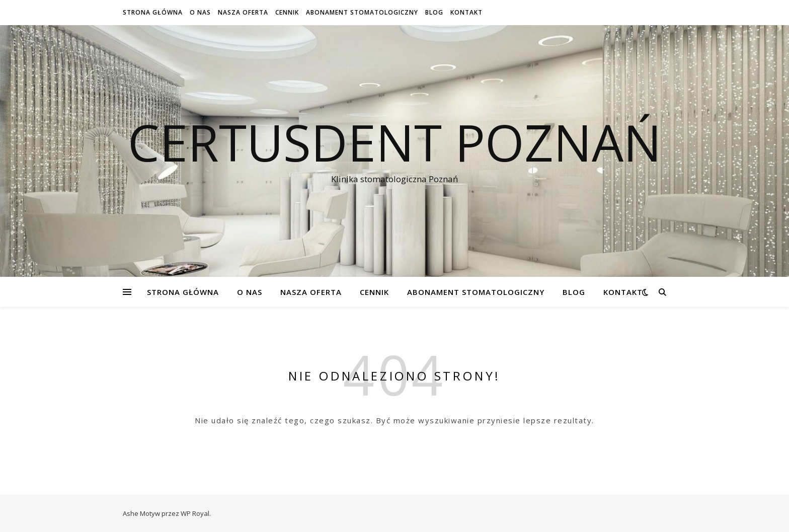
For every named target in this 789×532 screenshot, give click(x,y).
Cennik (287, 12)
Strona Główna (153, 12)
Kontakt (466, 12)
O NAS (200, 12)
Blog (434, 12)
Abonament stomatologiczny (362, 12)
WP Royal (195, 513)
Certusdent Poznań (395, 142)
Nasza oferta (243, 12)
